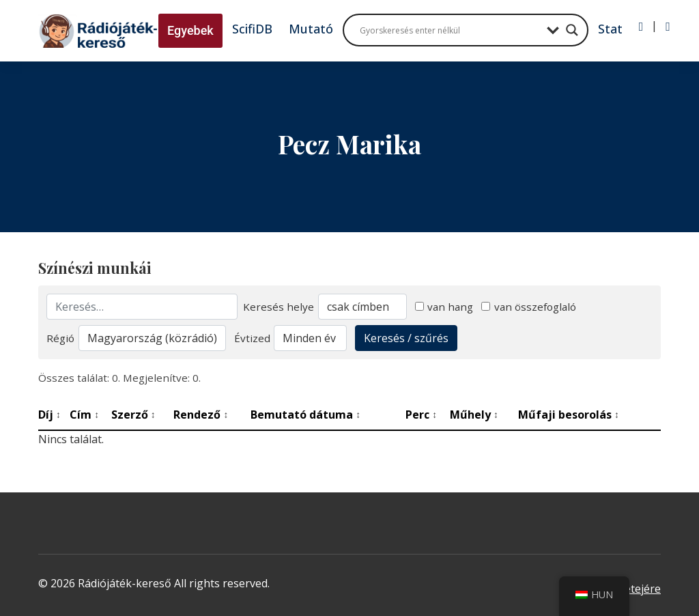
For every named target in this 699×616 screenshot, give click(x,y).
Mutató (311, 29)
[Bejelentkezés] (641, 27)
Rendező (201, 415)
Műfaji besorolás (569, 415)
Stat (610, 29)
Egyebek (190, 30)
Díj (49, 415)
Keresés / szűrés (406, 338)
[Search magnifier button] (572, 30)
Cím (84, 415)
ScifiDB (252, 29)
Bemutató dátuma (305, 415)
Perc (421, 415)
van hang (444, 307)
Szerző (133, 415)
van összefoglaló (529, 307)
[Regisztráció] (668, 27)
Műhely (474, 415)
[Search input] (450, 30)
